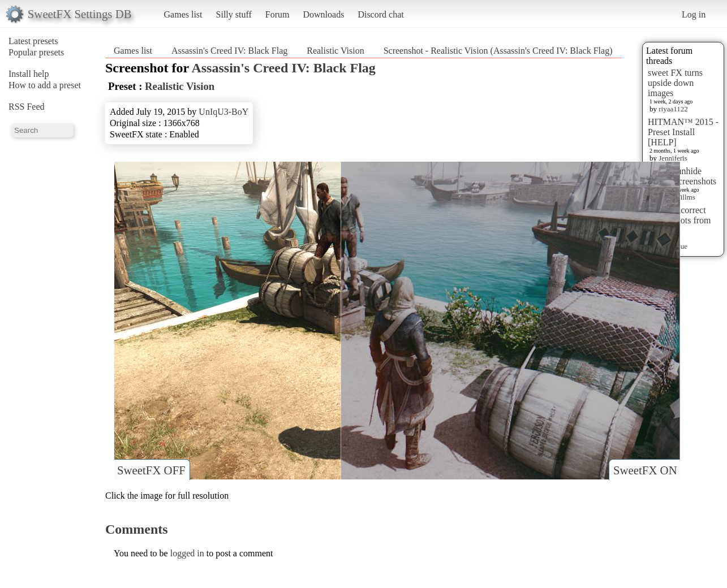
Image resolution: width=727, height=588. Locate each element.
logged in (187, 553)
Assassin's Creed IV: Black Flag (229, 51)
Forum (278, 14)
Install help (29, 74)
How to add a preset (45, 85)
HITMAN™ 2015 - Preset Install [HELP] (683, 132)
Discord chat (380, 14)
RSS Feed (27, 107)
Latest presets (33, 41)
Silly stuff (234, 14)
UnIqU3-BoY (223, 112)
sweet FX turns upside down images (675, 83)
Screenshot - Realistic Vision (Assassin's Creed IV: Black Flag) (498, 51)
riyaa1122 (673, 109)
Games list (183, 14)
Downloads (323, 14)
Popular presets (36, 52)
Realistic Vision (335, 51)
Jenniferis (673, 158)
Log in (694, 14)
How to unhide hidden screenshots (682, 176)
